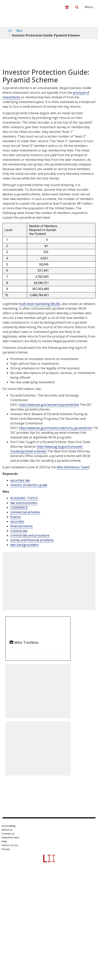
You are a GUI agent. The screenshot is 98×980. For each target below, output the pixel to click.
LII (10, 31)
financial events (21, 526)
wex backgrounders (25, 545)
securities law (20, 480)
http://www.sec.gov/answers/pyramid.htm (49, 405)
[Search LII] (77, 7)
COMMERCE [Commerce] (19, 507)
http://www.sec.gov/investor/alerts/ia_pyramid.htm (56, 428)
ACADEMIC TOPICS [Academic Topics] (24, 498)
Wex (19, 31)
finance (15, 517)
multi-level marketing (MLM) (39, 304)
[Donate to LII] (67, 7)
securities (17, 521)
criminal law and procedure (30, 535)
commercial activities (25, 512)
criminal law (19, 531)
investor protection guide (29, 485)
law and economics (24, 503)
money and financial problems (32, 540)
